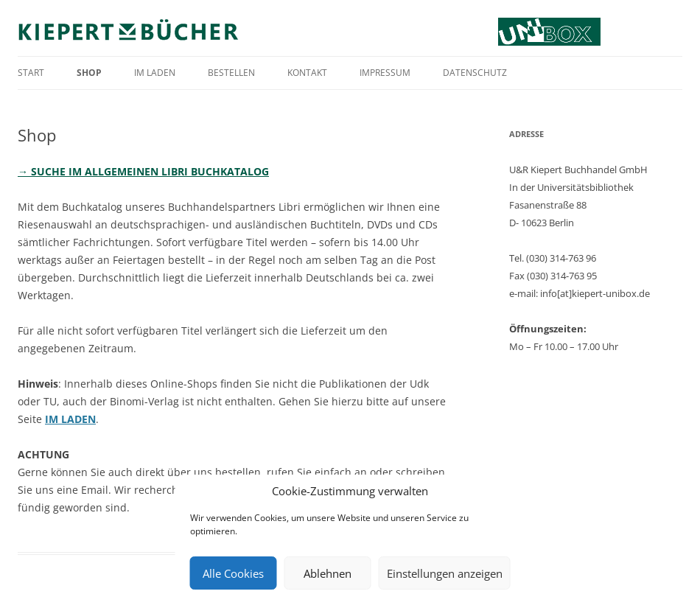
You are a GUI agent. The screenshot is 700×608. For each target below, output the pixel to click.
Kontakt (307, 73)
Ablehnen (328, 573)
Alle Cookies (233, 573)
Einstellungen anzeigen (445, 573)
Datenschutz (475, 73)
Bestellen (231, 73)
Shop (89, 73)
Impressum (385, 73)
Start (31, 73)
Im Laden (155, 73)
